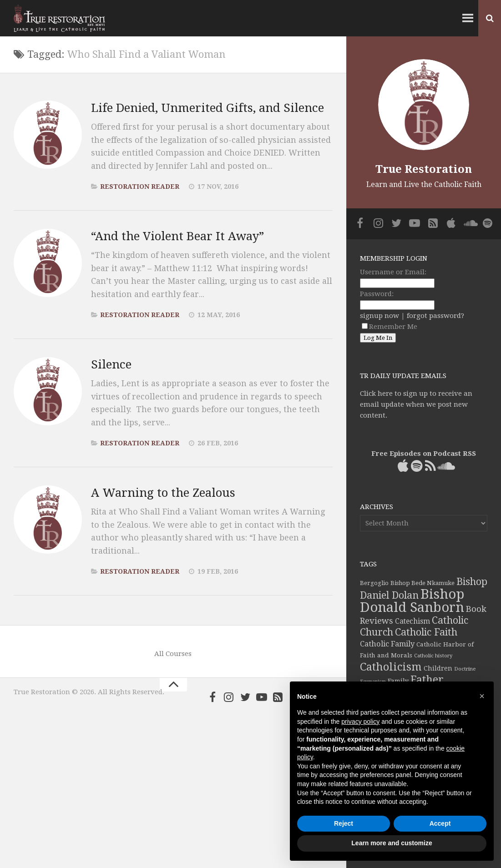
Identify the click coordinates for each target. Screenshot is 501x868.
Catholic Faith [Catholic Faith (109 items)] (426, 632)
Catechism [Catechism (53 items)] (412, 621)
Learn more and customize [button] (392, 843)
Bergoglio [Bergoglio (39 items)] (374, 583)
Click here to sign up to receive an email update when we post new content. (416, 404)
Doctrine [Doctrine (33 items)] (465, 669)
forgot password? (435, 316)
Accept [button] (440, 823)
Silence (111, 364)
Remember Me (390, 327)
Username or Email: (393, 272)
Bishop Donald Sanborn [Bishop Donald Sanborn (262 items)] (412, 601)
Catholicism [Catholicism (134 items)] (391, 667)
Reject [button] (344, 823)
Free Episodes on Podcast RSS (424, 454)
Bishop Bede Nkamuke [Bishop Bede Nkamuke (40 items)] (423, 583)
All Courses (173, 654)
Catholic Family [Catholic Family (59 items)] (387, 644)
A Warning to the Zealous (163, 493)
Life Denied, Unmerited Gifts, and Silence (207, 108)
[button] (482, 696)
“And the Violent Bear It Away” (177, 236)
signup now (380, 316)
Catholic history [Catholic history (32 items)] (433, 656)
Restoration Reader (140, 187)
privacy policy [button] (360, 722)
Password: (377, 294)
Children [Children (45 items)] (438, 668)
